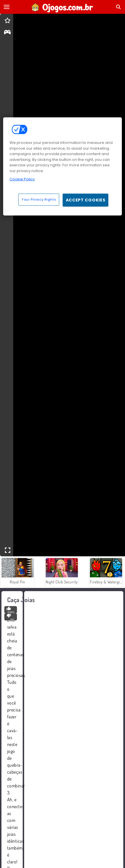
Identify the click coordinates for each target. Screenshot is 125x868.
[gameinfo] (7, 33)
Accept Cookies (86, 200)
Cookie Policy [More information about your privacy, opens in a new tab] (22, 179)
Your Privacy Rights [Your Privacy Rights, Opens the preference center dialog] (39, 199)
